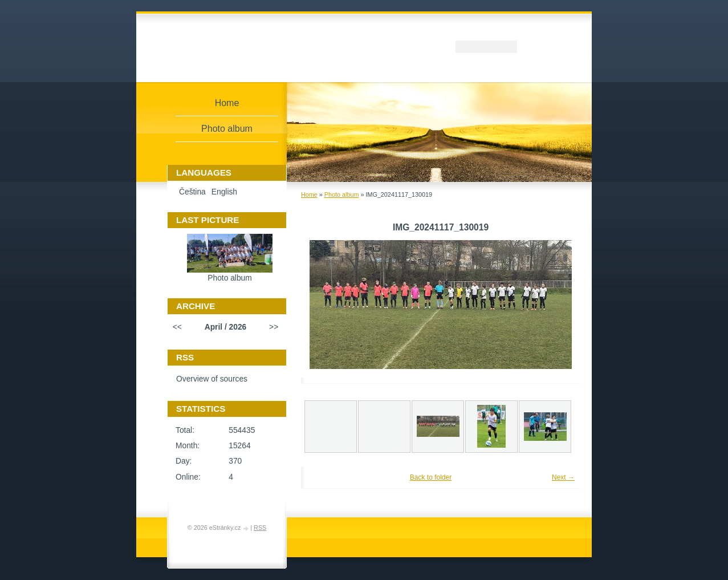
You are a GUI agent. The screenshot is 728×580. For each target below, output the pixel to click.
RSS (260, 528)
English (224, 192)
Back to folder (431, 477)
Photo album (342, 194)
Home (309, 194)
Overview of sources (212, 379)
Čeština (192, 192)
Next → (563, 477)
